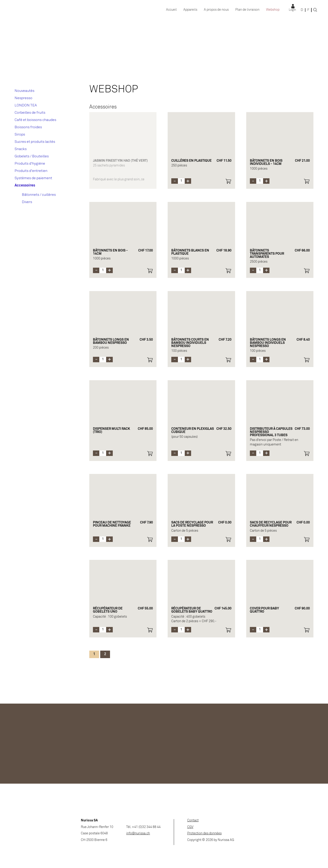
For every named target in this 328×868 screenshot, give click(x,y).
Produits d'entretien (31, 171)
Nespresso (23, 98)
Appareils (190, 10)
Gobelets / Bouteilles (32, 156)
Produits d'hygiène (30, 164)
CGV (190, 827)
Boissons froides (28, 127)
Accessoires (25, 185)
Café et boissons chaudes (35, 120)
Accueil (171, 10)
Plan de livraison (247, 10)
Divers (27, 202)
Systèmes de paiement (33, 178)
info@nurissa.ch (138, 834)
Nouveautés (24, 91)
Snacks (21, 149)
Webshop (273, 10)
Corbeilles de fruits (30, 113)
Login (292, 10)
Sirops (20, 135)
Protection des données (204, 834)
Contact (193, 821)
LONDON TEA (26, 105)
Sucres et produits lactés (35, 142)
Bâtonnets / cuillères (39, 195)
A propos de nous (216, 10)
